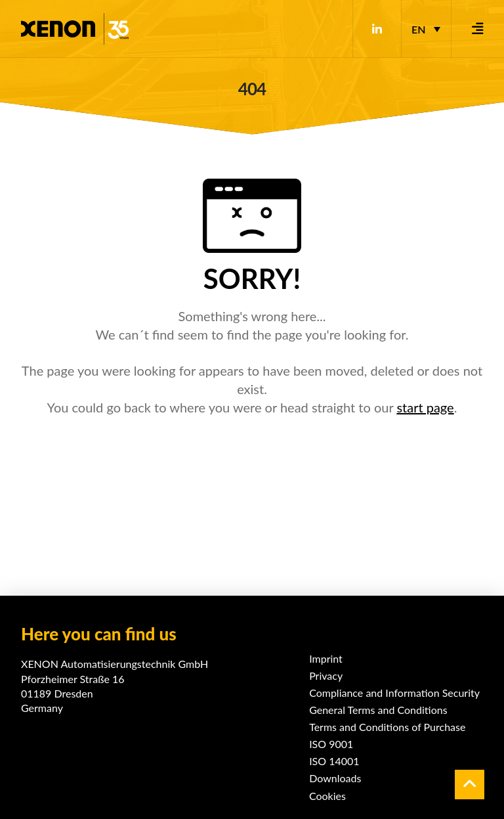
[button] (478, 29)
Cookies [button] (327, 796)
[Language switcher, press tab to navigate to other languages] (426, 29)
